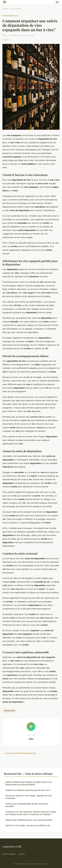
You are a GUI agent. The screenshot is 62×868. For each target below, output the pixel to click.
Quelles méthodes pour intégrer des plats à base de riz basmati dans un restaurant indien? (29, 783)
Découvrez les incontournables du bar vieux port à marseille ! (27, 805)
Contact (22, 854)
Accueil (5, 9)
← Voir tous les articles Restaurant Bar (19, 753)
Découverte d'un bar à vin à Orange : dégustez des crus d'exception (29, 797)
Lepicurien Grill (12, 846)
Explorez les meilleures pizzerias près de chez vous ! (28, 790)
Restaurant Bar (16, 9)
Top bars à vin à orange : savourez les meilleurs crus (28, 825)
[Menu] (57, 2)
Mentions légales (9, 854)
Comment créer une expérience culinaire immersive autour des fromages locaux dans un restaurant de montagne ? (31, 813)
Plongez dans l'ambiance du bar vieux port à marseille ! (29, 820)
